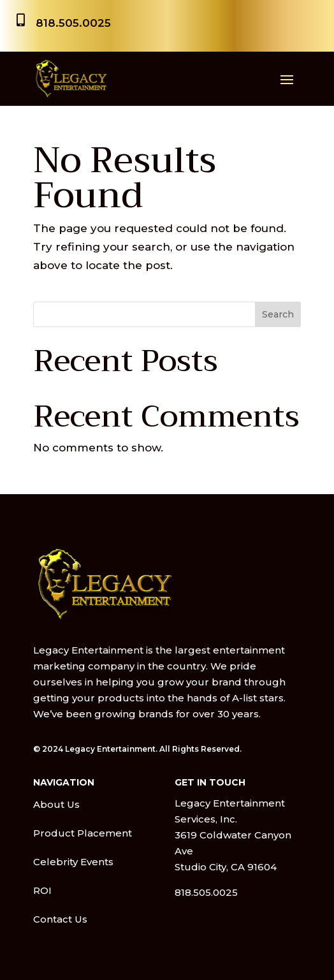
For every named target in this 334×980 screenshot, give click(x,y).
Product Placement (83, 833)
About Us (56, 804)
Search (278, 314)
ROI (42, 890)
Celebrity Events (73, 862)
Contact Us (60, 919)
